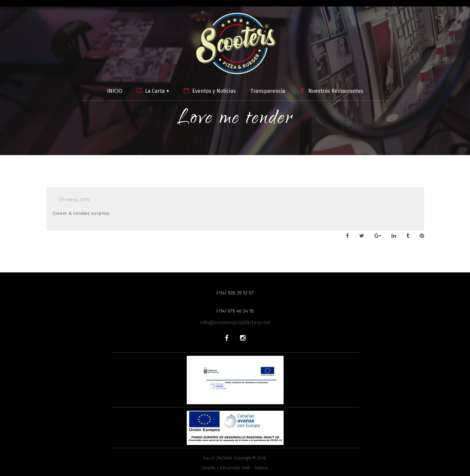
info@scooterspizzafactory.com (235, 323)
